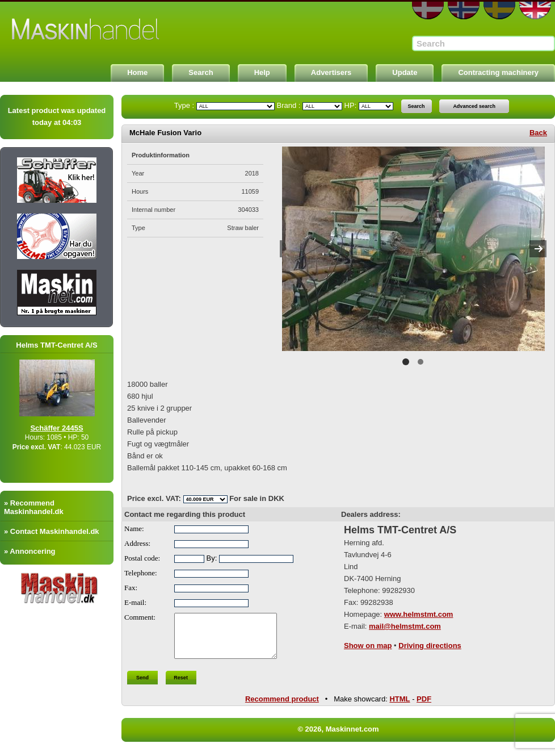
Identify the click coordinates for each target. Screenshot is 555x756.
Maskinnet (86, 30)
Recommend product (282, 707)
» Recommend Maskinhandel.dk (34, 507)
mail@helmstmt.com (405, 626)
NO (464, 11)
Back (538, 133)
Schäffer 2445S (71, 428)
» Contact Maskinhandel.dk (52, 531)
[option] (413, 249)
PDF (424, 707)
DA (428, 11)
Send (142, 686)
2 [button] (421, 362)
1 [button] (406, 362)
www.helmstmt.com (419, 614)
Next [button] (538, 249)
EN (535, 11)
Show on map (368, 646)
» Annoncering (30, 551)
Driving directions (430, 646)
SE (499, 11)
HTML (400, 707)
